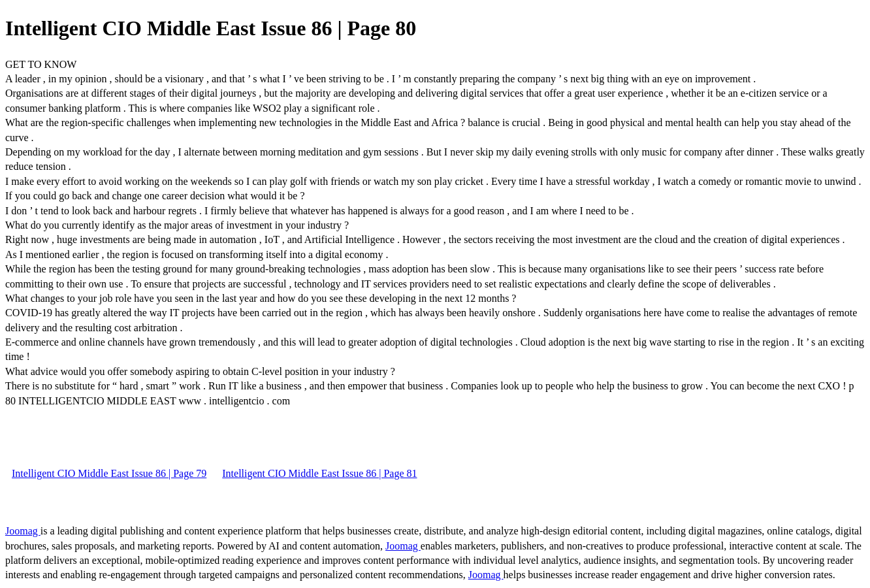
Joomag (23, 531)
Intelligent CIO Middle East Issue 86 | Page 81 (319, 473)
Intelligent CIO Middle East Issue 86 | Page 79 (109, 473)
